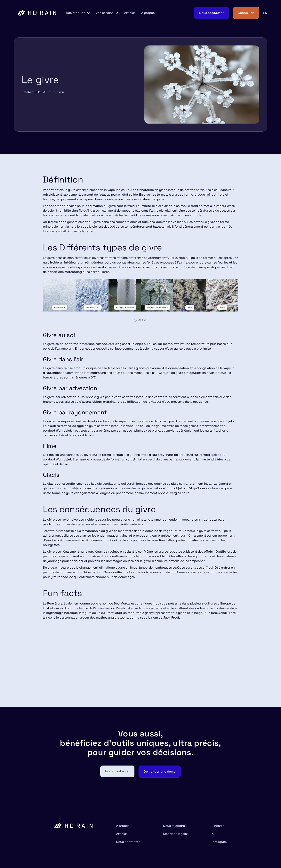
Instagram (219, 842)
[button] (78, 13)
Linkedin (218, 826)
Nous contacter (128, 842)
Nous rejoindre (174, 826)
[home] (37, 13)
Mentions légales (176, 834)
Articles (130, 13)
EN (265, 13)
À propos (148, 13)
